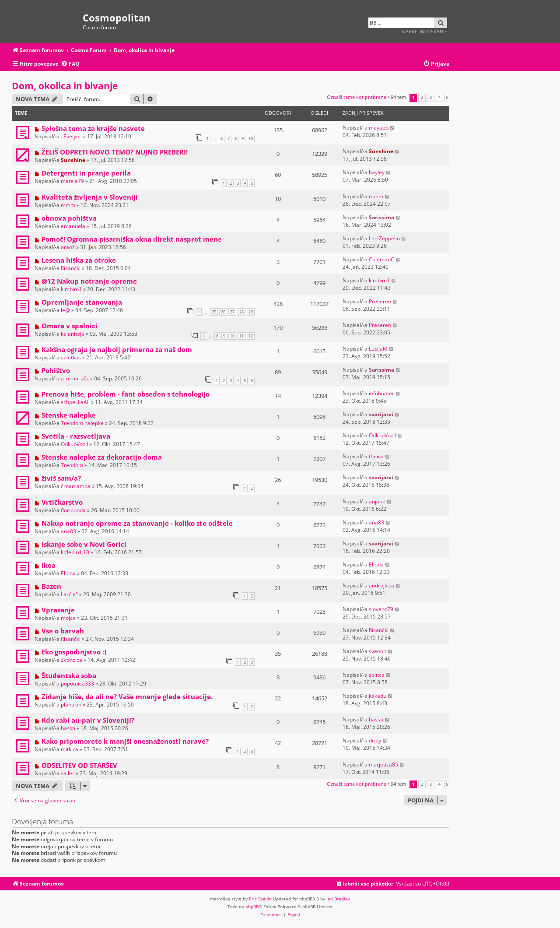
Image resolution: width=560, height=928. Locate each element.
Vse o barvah (63, 631)
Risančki (71, 268)
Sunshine (73, 160)
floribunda (73, 510)
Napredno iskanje (425, 31)
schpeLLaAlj (75, 402)
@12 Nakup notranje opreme (89, 281)
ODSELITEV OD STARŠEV (79, 765)
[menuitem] (70, 64)
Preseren (380, 301)
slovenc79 (381, 609)
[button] (447, 98)
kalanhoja (73, 334)
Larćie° (69, 594)
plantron (71, 705)
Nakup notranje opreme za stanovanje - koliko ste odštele (137, 523)
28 (241, 312)
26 (223, 312)
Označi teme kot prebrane (357, 97)
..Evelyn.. (71, 136)
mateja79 (72, 181)
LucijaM (378, 349)
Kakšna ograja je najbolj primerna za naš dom (117, 349)
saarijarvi (381, 414)
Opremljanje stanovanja (82, 302)
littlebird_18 (75, 552)
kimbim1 (71, 289)
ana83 (68, 531)
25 (214, 312)
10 (251, 139)
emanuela (73, 226)
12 (251, 336)
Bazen (51, 586)
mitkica (70, 749)
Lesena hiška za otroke (79, 260)
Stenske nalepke (69, 415)
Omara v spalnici (70, 326)
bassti (68, 728)
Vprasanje (58, 610)
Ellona (68, 573)
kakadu (378, 696)
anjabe (377, 501)
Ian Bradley (338, 899)
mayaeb (379, 128)
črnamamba (76, 486)
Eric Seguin (260, 899)
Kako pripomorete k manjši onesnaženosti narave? (125, 741)
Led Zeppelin (384, 238)
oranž (68, 247)
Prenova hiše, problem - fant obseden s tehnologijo (126, 394)
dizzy (375, 740)
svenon (378, 651)
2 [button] (422, 98)
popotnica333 (77, 684)
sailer (68, 773)
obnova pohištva (69, 218)
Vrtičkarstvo (62, 502)
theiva (376, 456)
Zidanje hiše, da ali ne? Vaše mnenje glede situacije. (127, 696)
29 (251, 312)
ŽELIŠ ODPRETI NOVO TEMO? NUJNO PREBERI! (115, 152)
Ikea (49, 565)
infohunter (381, 393)
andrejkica (381, 585)
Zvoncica (72, 660)
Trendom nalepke (82, 423)
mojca (68, 618)
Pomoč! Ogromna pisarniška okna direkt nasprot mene (132, 239)
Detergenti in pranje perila (86, 173)
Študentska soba (69, 675)
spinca (377, 675)
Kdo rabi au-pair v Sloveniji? (88, 720)
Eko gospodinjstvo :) (74, 652)
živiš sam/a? (61, 478)
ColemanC (381, 259)
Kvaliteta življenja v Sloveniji (90, 197)
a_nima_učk (75, 378)
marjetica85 (383, 765)
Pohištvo (56, 370)
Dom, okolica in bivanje (65, 86)
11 (241, 336)
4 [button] (439, 98)
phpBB (252, 907)
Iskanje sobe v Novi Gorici (84, 544)
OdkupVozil (74, 444)
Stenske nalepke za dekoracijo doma (102, 457)
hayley (377, 172)
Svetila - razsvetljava (76, 436)
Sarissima (381, 217)
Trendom (72, 465)
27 (232, 312)
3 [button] (431, 98)
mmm (68, 205)
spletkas (71, 357)
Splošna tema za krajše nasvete (93, 128)
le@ (65, 310)
